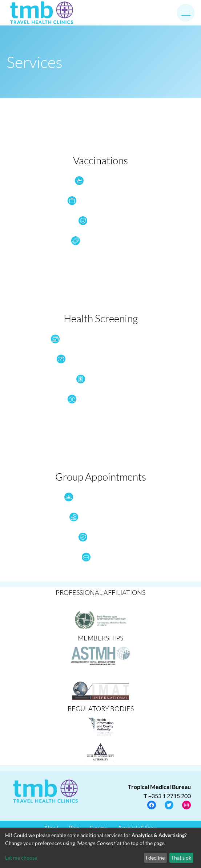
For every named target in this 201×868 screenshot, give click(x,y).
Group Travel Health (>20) (95, 497)
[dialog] (100, 848)
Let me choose (21, 858)
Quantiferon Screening (95, 399)
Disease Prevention (95, 241)
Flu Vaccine (95, 221)
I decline (155, 858)
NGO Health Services (95, 517)
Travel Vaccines (95, 181)
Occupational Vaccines (95, 201)
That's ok (181, 858)
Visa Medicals (95, 379)
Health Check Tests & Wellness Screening (95, 339)
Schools (95, 557)
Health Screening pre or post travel (95, 359)
